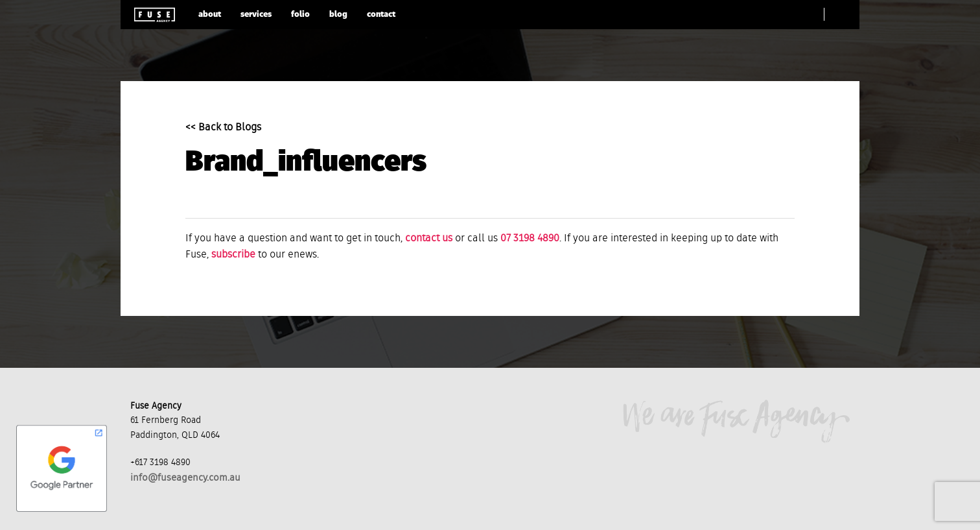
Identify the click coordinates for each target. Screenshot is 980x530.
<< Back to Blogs (223, 128)
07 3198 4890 (530, 239)
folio (300, 15)
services (256, 15)
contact (381, 15)
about (210, 15)
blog (338, 15)
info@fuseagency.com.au (185, 478)
